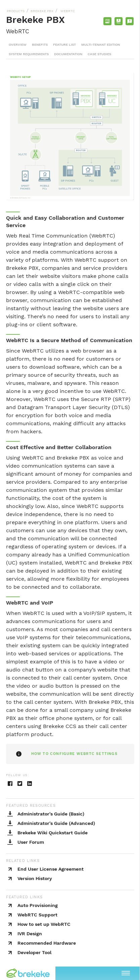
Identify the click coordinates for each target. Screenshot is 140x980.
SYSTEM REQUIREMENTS (29, 54)
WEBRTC (67, 11)
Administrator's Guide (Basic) (51, 814)
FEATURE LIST (64, 45)
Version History (35, 878)
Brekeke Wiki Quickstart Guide (53, 833)
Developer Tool (34, 952)
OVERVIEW (18, 45)
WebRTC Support (37, 915)
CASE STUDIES (99, 54)
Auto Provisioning (38, 905)
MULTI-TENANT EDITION (101, 45)
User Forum (31, 842)
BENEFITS (40, 45)
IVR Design (30, 934)
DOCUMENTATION (68, 54)
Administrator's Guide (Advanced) (56, 823)
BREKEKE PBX (42, 11)
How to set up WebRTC (44, 924)
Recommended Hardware (47, 943)
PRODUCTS (16, 11)
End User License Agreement (51, 869)
